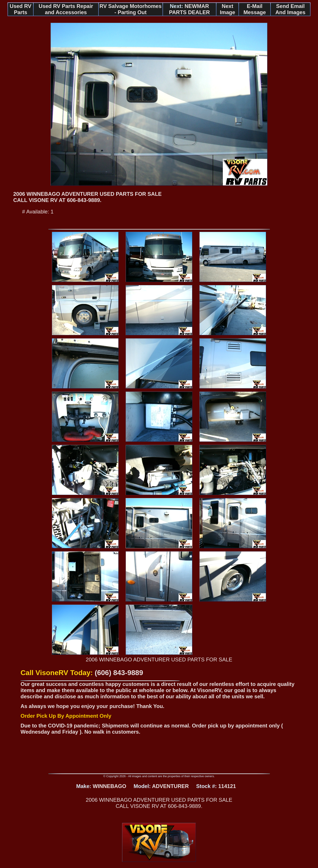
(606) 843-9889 (119, 673)
